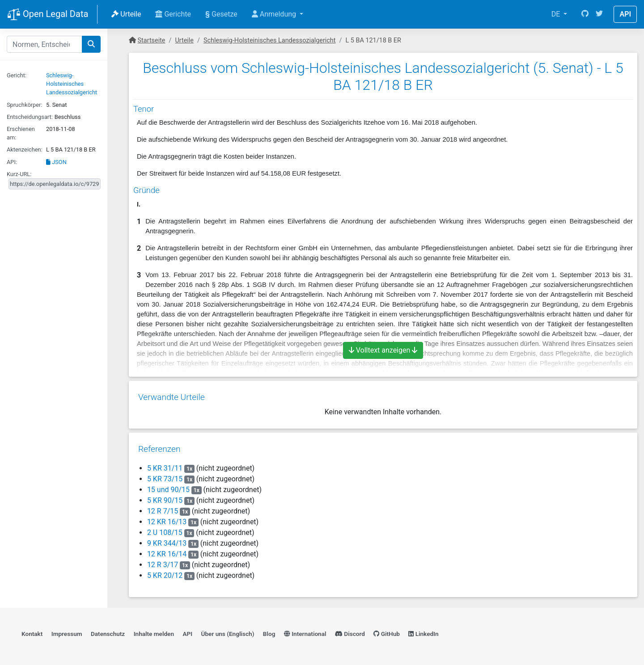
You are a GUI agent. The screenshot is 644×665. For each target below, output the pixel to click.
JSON (56, 162)
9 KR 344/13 (166, 540)
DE (557, 14)
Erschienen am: (21, 133)
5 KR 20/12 (164, 572)
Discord (350, 631)
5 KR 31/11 (164, 465)
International (305, 631)
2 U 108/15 (164, 529)
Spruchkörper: (24, 105)
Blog (269, 631)
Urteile (126, 14)
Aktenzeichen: (25, 149)
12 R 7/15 (162, 508)
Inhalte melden (154, 631)
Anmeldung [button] (275, 14)
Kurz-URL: (19, 174)
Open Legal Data (48, 15)
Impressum (67, 631)
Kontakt (32, 631)
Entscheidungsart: (30, 117)
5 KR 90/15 (164, 497)
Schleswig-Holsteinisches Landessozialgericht (72, 84)
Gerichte (173, 14)
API (625, 14)
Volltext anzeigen (383, 350)
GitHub (387, 631)
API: (12, 162)
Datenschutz (108, 631)
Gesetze (221, 14)
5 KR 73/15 (164, 476)
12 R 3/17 (162, 562)
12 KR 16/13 (166, 519)
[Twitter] (599, 14)
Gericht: (17, 75)
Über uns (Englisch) (228, 631)
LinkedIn (423, 631)
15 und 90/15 (168, 486)
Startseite (152, 40)
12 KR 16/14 (166, 551)
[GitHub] (585, 14)
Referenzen (159, 446)
